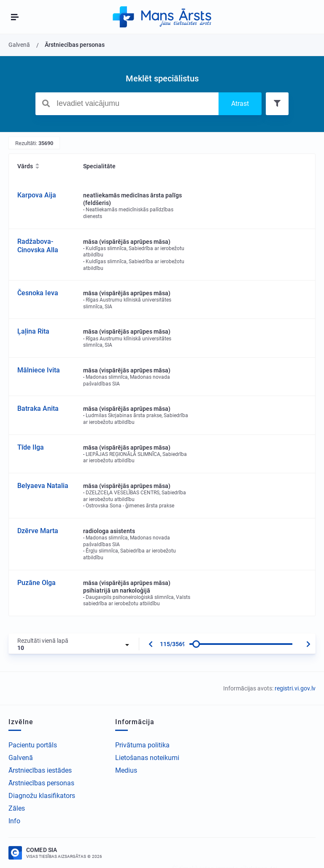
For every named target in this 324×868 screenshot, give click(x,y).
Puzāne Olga (36, 583)
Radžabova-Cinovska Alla (38, 246)
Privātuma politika (142, 745)
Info (14, 821)
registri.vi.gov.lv (295, 688)
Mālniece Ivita (39, 370)
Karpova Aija (37, 195)
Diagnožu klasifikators (42, 796)
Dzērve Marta (38, 531)
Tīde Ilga (31, 447)
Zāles (17, 808)
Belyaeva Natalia (43, 486)
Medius (126, 770)
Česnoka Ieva (38, 293)
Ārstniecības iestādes (40, 770)
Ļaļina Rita (33, 331)
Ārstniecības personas (41, 783)
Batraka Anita (38, 408)
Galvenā (21, 758)
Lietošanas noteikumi (147, 758)
